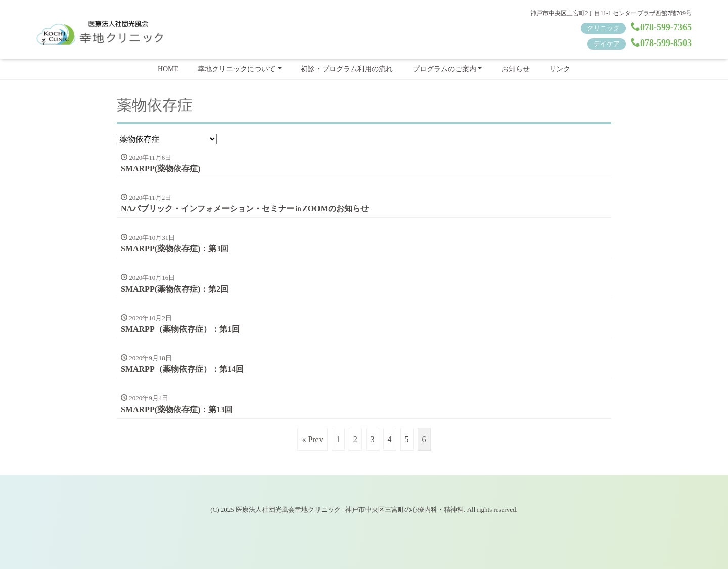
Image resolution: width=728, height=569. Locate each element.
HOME (168, 69)
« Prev (312, 439)
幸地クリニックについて (237, 69)
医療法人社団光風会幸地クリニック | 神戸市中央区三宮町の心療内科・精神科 (350, 510)
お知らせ (516, 69)
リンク (560, 69)
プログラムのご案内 (444, 69)
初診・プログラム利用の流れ (347, 69)
